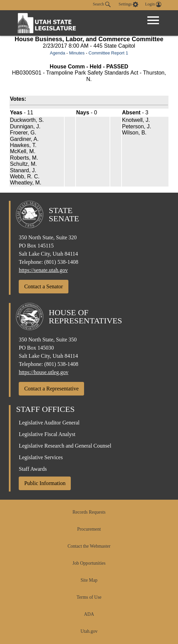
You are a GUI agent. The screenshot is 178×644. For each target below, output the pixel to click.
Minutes (77, 53)
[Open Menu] (153, 20)
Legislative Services (41, 457)
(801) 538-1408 (61, 262)
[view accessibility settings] (129, 4)
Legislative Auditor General (49, 423)
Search (102, 4)
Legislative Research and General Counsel (65, 446)
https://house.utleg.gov (44, 372)
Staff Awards (33, 469)
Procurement (89, 529)
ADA (89, 614)
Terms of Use (89, 597)
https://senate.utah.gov (43, 270)
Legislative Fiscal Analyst (47, 434)
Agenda (58, 53)
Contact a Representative (51, 389)
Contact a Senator (44, 286)
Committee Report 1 (108, 53)
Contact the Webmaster (89, 546)
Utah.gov (89, 631)
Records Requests (89, 512)
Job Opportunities (89, 563)
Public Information (45, 483)
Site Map (89, 580)
